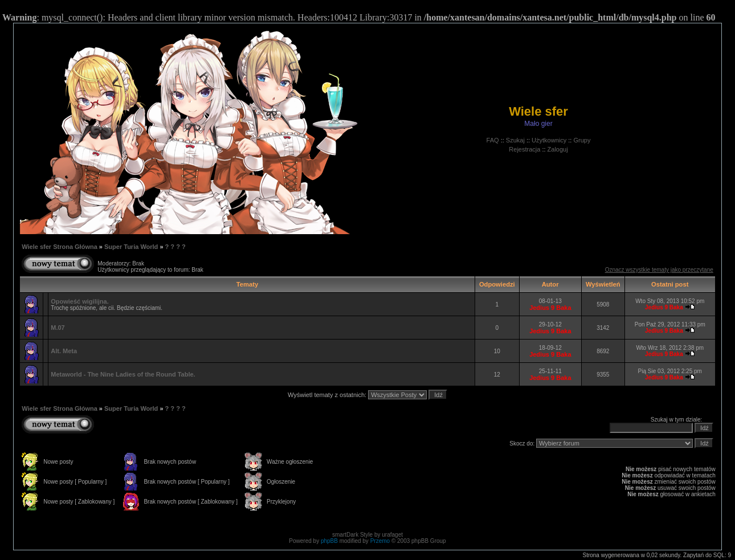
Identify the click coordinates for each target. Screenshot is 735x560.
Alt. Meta (64, 351)
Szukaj (515, 140)
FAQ (493, 140)
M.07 (58, 328)
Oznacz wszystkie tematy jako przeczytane (659, 270)
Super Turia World (131, 247)
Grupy (582, 140)
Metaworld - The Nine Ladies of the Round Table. (123, 374)
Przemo (380, 541)
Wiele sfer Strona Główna (60, 247)
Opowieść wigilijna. (79, 301)
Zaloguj (558, 149)
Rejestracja (524, 149)
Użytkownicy (549, 140)
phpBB (329, 541)
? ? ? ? (175, 247)
